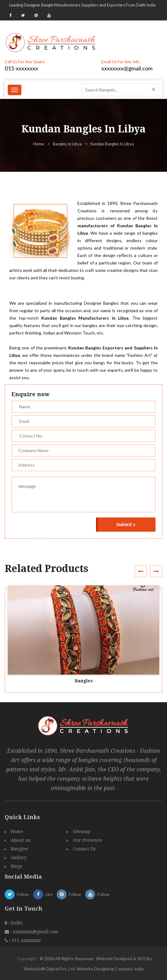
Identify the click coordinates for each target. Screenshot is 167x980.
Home (39, 144)
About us (21, 840)
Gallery (19, 858)
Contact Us (84, 849)
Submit (126, 525)
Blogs (17, 866)
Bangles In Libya (67, 144)
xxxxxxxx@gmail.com (127, 68)
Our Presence (88, 840)
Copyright (27, 958)
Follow (17, 894)
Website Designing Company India (110, 969)
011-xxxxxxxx (21, 68)
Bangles (84, 681)
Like (43, 894)
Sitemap (81, 831)
